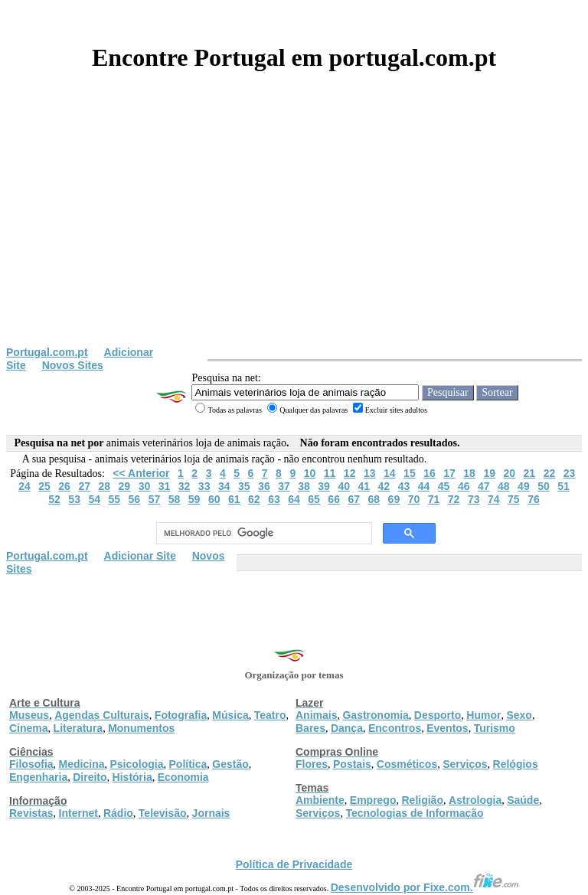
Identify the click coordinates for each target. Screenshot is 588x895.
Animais (316, 715)
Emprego (373, 800)
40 (344, 486)
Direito (90, 777)
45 (444, 486)
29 (125, 486)
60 (214, 499)
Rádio (118, 813)
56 (135, 499)
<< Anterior (141, 473)
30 (145, 486)
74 (494, 499)
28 (104, 486)
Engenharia (38, 777)
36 (264, 486)
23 (570, 473)
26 (64, 486)
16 (430, 473)
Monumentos (141, 728)
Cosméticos (407, 764)
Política (188, 764)
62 (254, 499)
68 (374, 499)
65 (314, 499)
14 (390, 473)
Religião (422, 800)
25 (44, 486)
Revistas (31, 813)
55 (115, 499)
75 (514, 499)
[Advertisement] (294, 231)
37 (284, 486)
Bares (310, 728)
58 (175, 499)
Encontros (395, 728)
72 (454, 499)
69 (394, 499)
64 (294, 499)
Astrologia (475, 800)
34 (224, 486)
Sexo (519, 715)
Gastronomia (375, 715)
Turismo (495, 728)
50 (544, 486)
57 (155, 499)
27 (84, 486)
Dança (347, 728)
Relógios (516, 764)
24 (24, 486)
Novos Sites (73, 365)
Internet (78, 813)
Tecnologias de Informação (414, 813)
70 (414, 499)
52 (54, 499)
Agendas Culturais (102, 715)
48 (504, 486)
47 (484, 486)
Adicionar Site (140, 556)
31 (165, 486)
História (132, 777)
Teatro (270, 715)
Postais (352, 764)
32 (185, 486)
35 (244, 486)
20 (509, 473)
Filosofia (31, 764)
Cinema (29, 728)
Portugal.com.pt (47, 352)
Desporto (438, 715)
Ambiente (320, 800)
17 (449, 473)
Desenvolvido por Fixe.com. (425, 887)
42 (384, 486)
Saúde (523, 800)
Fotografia (181, 715)
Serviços (465, 764)
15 (410, 473)
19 (489, 473)
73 (474, 499)
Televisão (163, 813)
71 (434, 499)
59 (194, 499)
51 (563, 486)
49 (524, 486)
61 (234, 499)
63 (274, 499)
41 (364, 486)
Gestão (230, 764)
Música (230, 715)
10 (310, 473)
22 (550, 473)
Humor (483, 715)
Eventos (447, 728)
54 (94, 499)
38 (304, 486)
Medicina (82, 764)
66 (334, 499)
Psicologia (136, 764)
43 (404, 486)
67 (354, 499)
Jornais (211, 813)
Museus (29, 715)
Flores (312, 764)
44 (424, 486)
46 (464, 486)
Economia (183, 777)
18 (469, 473)
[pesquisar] (263, 534)
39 (324, 486)
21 (530, 473)
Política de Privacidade (294, 864)
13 (370, 473)
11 (330, 473)
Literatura (78, 728)
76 (534, 499)
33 (204, 486)
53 (74, 499)
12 (350, 473)
